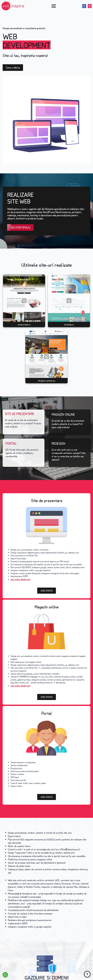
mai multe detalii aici (20, 579)
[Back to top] (87, 974)
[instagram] (90, 6)
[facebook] (84, 6)
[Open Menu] (54, 6)
